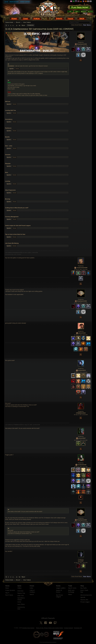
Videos (19, 588)
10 (19, 25)
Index (31, 588)
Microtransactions (86, 595)
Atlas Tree (21, 596)
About (70, 595)
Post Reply (87, 25)
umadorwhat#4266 (82, 268)
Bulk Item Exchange (71, 591)
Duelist (18, 22)
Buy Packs (84, 588)
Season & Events (59, 591)
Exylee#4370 (82, 370)
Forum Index (9, 22)
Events (58, 586)
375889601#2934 (81, 413)
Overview (20, 591)
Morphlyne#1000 (82, 44)
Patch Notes (9, 595)
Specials (83, 597)
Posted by (81, 42)
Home (7, 586)
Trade (70, 586)
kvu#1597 (81, 561)
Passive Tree (21, 593)
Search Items (72, 588)
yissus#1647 (82, 438)
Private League (85, 602)
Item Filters (21, 604)
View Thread (27, 22)
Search (32, 595)
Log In (6, 2)
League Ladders (61, 588)
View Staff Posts (77, 25)
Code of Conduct (32, 591)
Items (19, 602)
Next (23, 25)
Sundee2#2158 (82, 465)
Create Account (14, 2)
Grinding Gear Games (28, 628)
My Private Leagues (59, 596)
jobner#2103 (82, 333)
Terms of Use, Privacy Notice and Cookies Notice (49, 628)
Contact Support (25, 2)
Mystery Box (84, 600)
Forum (32, 586)
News (7, 588)
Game (19, 586)
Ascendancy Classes (21, 599)
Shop (82, 586)
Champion (31, 25)
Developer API (78, 628)
